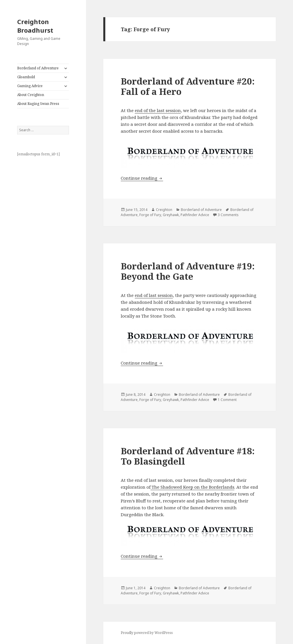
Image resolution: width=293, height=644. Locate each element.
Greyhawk (171, 215)
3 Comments (228, 215)
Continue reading (142, 178)
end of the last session (158, 110)
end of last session (154, 295)
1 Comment (227, 400)
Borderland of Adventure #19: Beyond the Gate (188, 271)
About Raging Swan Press (38, 104)
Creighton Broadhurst (35, 26)
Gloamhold (26, 77)
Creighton (164, 210)
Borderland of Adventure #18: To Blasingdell (188, 456)
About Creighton (31, 95)
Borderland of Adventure (38, 68)
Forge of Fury (150, 215)
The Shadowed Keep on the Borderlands (192, 487)
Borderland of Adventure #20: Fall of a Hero (188, 86)
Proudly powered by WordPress (147, 633)
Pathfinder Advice (195, 215)
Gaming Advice (30, 86)
